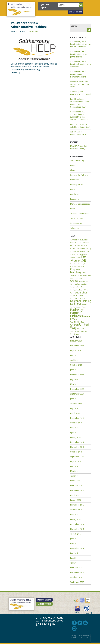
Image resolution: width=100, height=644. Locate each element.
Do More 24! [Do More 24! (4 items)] (78, 259)
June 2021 (74, 399)
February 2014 (76, 568)
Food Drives (75, 194)
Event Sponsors (77, 184)
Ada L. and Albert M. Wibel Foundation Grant (80, 126)
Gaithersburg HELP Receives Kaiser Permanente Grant (78, 74)
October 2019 (76, 423)
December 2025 (77, 345)
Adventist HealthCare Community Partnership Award (80, 84)
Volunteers (33, 31)
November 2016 (77, 505)
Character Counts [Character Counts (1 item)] (82, 249)
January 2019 (76, 437)
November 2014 (77, 548)
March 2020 (75, 413)
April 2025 (74, 360)
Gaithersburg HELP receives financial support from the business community (79, 116)
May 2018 (74, 471)
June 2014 (74, 558)
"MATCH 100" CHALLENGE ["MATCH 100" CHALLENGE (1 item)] (79, 240)
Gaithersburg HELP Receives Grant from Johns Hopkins (79, 54)
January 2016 (76, 519)
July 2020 (74, 408)
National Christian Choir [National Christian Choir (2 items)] (80, 291)
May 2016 (74, 514)
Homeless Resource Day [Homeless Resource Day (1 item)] (78, 284)
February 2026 (76, 341)
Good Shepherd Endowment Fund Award (81, 93)
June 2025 (74, 355)
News (73, 209)
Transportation (76, 218)
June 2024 (74, 370)
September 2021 (77, 394)
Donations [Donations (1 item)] (74, 264)
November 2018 (77, 447)
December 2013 (77, 572)
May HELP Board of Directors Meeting (79, 147)
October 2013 (76, 577)
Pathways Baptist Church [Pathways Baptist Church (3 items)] (77, 313)
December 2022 (77, 389)
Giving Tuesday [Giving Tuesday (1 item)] (78, 278)
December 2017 (77, 490)
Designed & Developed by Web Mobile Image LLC (81, 637)
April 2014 (74, 563)
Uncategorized (76, 223)
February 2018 (76, 486)
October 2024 (76, 365)
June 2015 (74, 539)
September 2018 (77, 457)
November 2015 (77, 529)
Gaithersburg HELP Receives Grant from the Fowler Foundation (80, 44)
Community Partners (79, 175)
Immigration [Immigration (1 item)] (74, 290)
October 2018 (76, 452)
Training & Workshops (80, 214)
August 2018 (75, 461)
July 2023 (74, 379)
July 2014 (74, 553)
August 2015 (75, 534)
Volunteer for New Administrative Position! (29, 25)
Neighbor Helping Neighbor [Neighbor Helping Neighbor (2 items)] (81, 302)
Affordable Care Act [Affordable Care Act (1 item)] (77, 243)
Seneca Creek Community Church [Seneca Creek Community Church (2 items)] (80, 321)
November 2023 (77, 375)
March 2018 (75, 481)
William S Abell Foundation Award (78, 133)
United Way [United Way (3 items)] (80, 326)
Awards (73, 165)
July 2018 (74, 466)
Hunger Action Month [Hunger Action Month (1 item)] (78, 287)
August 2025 (75, 350)
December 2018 (77, 442)
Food (72, 189)
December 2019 (77, 418)
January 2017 (76, 500)
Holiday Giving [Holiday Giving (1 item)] (83, 281)
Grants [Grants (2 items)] (74, 281)
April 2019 (74, 432)
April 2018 (74, 476)
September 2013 (77, 582)
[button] (93, 4)
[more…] (15, 73)
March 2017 (75, 495)
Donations (75, 180)
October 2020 (76, 403)
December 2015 (77, 524)
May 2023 (74, 384)
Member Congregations (80, 204)
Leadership (75, 199)
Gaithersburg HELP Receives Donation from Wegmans (80, 64)
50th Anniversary (77, 160)
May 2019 (74, 428)
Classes (73, 170)
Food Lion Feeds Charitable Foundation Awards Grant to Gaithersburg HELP (79, 103)
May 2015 (74, 543)
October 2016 (76, 510)
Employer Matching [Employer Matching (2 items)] (76, 271)
